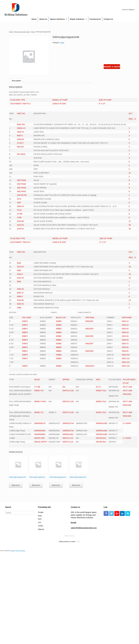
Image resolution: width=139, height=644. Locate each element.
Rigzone (41, 529)
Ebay (40, 516)
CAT (40, 522)
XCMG (40, 526)
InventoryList (95, 19)
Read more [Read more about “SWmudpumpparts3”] (36, 485)
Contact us (108, 19)
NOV (40, 519)
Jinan (33, 32)
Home (34, 19)
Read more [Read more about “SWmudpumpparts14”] (56, 485)
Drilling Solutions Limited (67, 542)
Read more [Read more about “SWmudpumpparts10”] (76, 485)
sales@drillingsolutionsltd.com (84, 528)
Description (16, 81)
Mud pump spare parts (22, 32)
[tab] (16, 81)
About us (43, 19)
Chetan (13, 551)
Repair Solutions (77, 19)
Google (41, 512)
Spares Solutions (57, 19)
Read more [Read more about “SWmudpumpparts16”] (16, 485)
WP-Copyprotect (21, 551)
